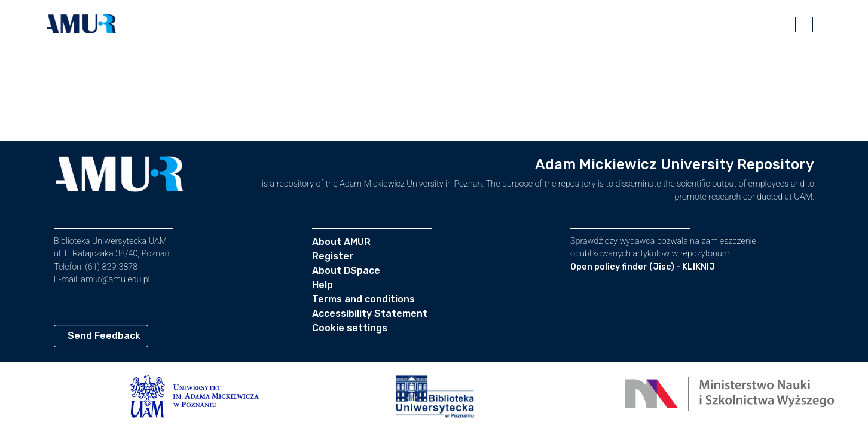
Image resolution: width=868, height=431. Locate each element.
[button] (81, 24)
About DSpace (346, 270)
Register (333, 256)
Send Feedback (104, 336)
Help (323, 285)
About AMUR (341, 242)
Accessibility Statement (370, 314)
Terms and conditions (363, 299)
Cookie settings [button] (350, 328)
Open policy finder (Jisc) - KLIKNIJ (643, 267)
